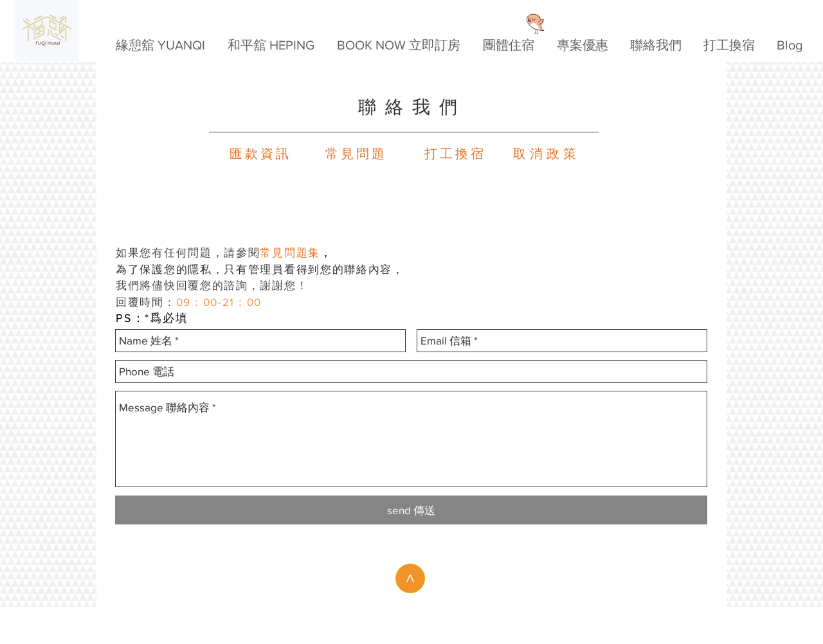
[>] (410, 578)
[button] (398, 45)
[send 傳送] (411, 510)
